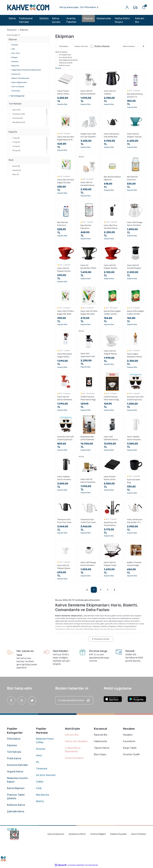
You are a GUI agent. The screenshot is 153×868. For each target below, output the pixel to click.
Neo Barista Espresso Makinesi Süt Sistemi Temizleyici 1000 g (65, 224)
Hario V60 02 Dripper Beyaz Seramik (110, 353)
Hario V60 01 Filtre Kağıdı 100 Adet (65, 313)
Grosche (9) (17, 118)
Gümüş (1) (17, 170)
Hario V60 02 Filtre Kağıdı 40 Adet (66, 181)
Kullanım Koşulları (118, 834)
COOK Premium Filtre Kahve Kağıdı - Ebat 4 (89, 398)
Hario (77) (16, 110)
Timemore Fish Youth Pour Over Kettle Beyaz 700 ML (88, 521)
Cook (39, 788)
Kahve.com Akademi (76, 741)
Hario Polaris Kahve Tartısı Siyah (110, 478)
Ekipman (24, 30)
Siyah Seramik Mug (134, 481)
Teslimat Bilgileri (98, 834)
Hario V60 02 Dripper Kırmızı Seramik (110, 267)
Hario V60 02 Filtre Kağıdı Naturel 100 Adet (66, 139)
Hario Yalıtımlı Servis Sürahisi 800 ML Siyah (64, 478)
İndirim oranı (64, 66)
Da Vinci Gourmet (46, 775)
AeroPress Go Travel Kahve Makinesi (110, 524)
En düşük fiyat (65, 55)
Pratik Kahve (14, 759)
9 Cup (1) (16, 146)
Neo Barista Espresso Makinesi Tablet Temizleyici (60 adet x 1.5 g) (134, 178)
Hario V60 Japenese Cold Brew (88, 355)
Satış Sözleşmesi (56, 834)
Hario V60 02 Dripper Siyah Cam (110, 564)
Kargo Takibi (130, 748)
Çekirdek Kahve (16, 812)
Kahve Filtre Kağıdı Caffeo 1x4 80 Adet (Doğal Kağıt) (112, 313)
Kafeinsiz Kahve (16, 805)
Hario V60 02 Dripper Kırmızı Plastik (64, 270)
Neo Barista (43, 795)
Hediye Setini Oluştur (122, 20)
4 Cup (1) (16, 142)
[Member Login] (127, 7)
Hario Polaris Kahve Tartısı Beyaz (63, 93)
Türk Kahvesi (14, 752)
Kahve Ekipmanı (16, 788)
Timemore (42, 769)
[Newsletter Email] (74, 700)
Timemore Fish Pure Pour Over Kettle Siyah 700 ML (65, 521)
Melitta (40, 801)
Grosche (41, 749)
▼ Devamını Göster (101, 639)
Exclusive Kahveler (17, 765)
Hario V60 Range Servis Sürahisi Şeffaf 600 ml (135, 224)
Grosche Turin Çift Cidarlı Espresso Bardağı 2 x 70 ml (65, 438)
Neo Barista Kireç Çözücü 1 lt (135, 95)
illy (38, 762)
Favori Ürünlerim (74, 758)
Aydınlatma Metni (77, 834)
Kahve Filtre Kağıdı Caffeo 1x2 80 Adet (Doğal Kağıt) (135, 313)
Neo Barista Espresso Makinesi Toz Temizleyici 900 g (88, 227)
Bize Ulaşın (100, 755)
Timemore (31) (19, 114)
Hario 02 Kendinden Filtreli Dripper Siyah (88, 267)
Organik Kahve (15, 772)
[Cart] (144, 7)
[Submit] (88, 700)
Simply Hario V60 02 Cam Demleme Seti (89, 136)
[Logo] (29, 7)
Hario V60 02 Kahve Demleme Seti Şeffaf (88, 481)
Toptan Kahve (102, 748)
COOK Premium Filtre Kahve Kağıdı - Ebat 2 (112, 398)
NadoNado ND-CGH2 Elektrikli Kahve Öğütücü (88, 438)
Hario (39, 756)
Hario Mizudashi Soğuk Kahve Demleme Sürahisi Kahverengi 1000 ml (66, 356)
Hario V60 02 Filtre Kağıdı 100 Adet (89, 313)
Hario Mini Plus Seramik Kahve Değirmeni (111, 227)
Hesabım (128, 735)
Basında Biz (101, 735)
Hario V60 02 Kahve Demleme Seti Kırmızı (65, 398)
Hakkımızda (100, 741)
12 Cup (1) (16, 151)
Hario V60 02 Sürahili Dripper (134, 267)
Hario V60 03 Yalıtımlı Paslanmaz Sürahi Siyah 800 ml (112, 93)
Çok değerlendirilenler (68, 60)
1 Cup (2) (16, 138)
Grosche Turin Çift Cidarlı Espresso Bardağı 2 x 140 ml (135, 398)
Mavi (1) (16, 175)
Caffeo (40, 782)
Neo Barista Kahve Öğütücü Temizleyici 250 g (112, 178)
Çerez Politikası (139, 834)
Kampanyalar (104, 19)
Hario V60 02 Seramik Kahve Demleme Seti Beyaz (87, 184)
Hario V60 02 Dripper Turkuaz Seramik (134, 136)
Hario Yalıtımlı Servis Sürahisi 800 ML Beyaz (134, 438)
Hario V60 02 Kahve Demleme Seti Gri (88, 93)
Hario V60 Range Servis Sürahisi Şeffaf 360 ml (88, 564)
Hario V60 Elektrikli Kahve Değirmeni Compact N (111, 438)
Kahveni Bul (140, 20)
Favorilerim (129, 741)
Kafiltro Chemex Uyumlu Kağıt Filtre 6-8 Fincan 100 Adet (135, 564)
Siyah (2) (16, 166)
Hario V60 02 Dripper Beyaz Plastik (64, 567)
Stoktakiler (64, 46)
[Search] (87, 7)
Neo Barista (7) (19, 122)
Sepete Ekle (62, 104)
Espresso (12, 745)
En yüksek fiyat (65, 57)
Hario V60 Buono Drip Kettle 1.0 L (135, 521)
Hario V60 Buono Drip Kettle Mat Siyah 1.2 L (112, 136)
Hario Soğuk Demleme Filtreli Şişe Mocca (134, 356)
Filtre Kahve (14, 739)
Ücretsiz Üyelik (131, 755)
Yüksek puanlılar (66, 63)
